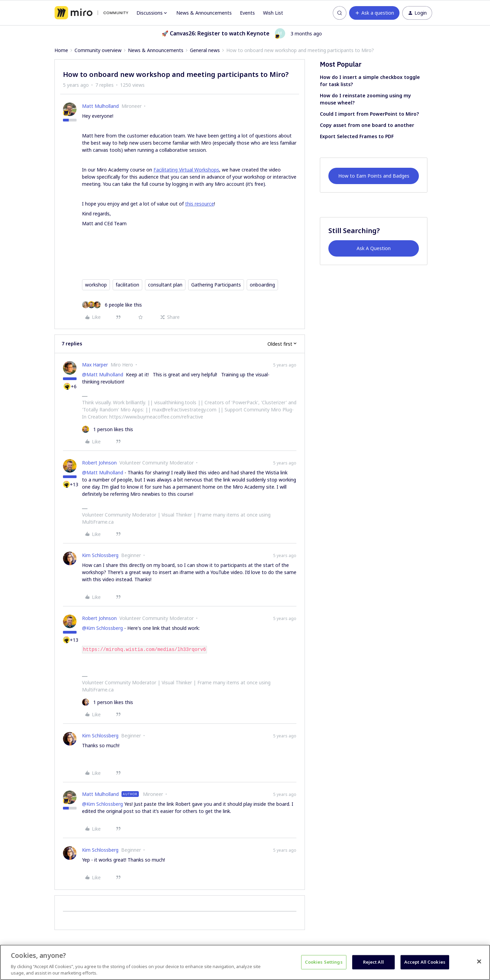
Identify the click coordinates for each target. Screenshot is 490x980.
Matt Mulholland (100, 106)
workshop (96, 285)
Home (61, 50)
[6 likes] (112, 305)
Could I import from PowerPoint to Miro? (369, 114)
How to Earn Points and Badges (374, 176)
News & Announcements (204, 13)
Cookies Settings (324, 962)
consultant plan (165, 285)
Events (247, 13)
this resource (200, 204)
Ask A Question (374, 248)
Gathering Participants (216, 285)
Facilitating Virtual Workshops (186, 170)
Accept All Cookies (425, 962)
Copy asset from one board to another (367, 125)
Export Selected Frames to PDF (357, 136)
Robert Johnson (99, 463)
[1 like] (108, 429)
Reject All (373, 962)
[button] (374, 13)
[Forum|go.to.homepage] (91, 13)
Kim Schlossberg (100, 555)
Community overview (98, 50)
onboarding (262, 285)
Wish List (273, 13)
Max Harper (95, 365)
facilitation (127, 285)
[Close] (479, 962)
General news (205, 50)
